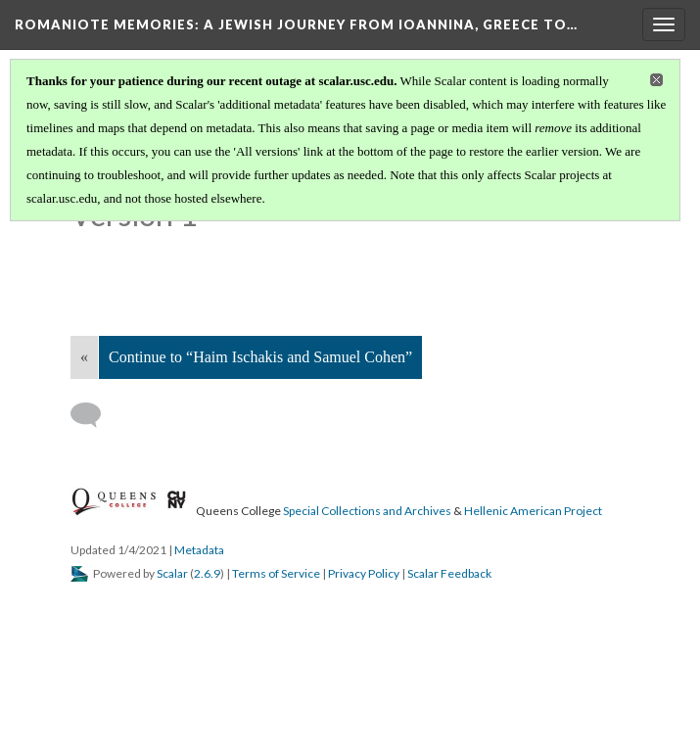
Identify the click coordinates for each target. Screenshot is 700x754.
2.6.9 (207, 573)
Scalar (172, 573)
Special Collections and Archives (367, 511)
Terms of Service (276, 573)
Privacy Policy (364, 573)
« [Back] (84, 357)
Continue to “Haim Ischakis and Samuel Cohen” (260, 357)
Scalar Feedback (449, 573)
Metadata (199, 550)
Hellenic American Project (533, 511)
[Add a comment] (94, 415)
